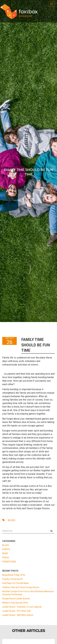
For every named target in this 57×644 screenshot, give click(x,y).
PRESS (6, 558)
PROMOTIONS (9, 562)
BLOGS (9, 520)
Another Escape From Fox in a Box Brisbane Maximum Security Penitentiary (28, 593)
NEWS (5, 553)
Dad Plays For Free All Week (15, 583)
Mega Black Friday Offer (14, 575)
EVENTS (6, 549)
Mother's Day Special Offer (15, 603)
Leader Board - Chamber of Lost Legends (22, 607)
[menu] (51, 4)
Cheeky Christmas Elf (13, 579)
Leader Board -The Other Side (17, 611)
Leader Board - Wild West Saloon (18, 615)
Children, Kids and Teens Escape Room (21, 587)
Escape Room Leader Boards (16, 599)
